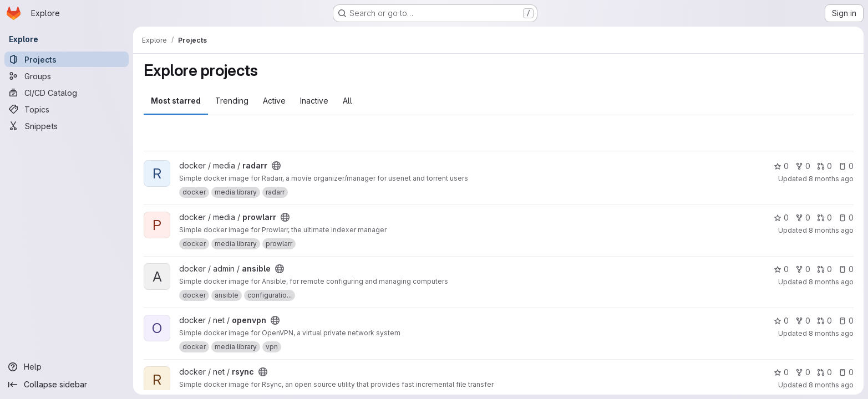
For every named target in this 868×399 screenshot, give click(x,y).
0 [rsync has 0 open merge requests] (824, 372)
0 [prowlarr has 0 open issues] (846, 218)
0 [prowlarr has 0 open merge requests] (824, 218)
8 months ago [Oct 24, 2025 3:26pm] (831, 179)
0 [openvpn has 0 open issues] (846, 321)
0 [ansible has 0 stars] (781, 269)
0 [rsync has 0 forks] (802, 372)
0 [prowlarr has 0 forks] (802, 218)
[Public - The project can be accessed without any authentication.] (276, 166)
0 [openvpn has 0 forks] (802, 321)
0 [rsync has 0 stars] (781, 372)
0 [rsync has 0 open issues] (846, 372)
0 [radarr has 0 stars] (781, 166)
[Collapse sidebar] (67, 385)
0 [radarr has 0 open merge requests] (824, 166)
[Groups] (67, 76)
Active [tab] (274, 101)
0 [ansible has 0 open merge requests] (824, 269)
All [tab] (347, 101)
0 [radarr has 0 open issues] (846, 166)
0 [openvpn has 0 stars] (781, 321)
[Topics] (67, 109)
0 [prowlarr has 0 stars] (781, 218)
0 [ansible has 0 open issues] (846, 269)
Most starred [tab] (176, 101)
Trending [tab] (232, 101)
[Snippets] (67, 126)
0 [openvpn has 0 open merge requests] (824, 321)
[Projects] (67, 59)
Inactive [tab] (314, 101)
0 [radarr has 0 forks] (802, 166)
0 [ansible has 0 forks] (802, 269)
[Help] (67, 367)
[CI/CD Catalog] (67, 93)
